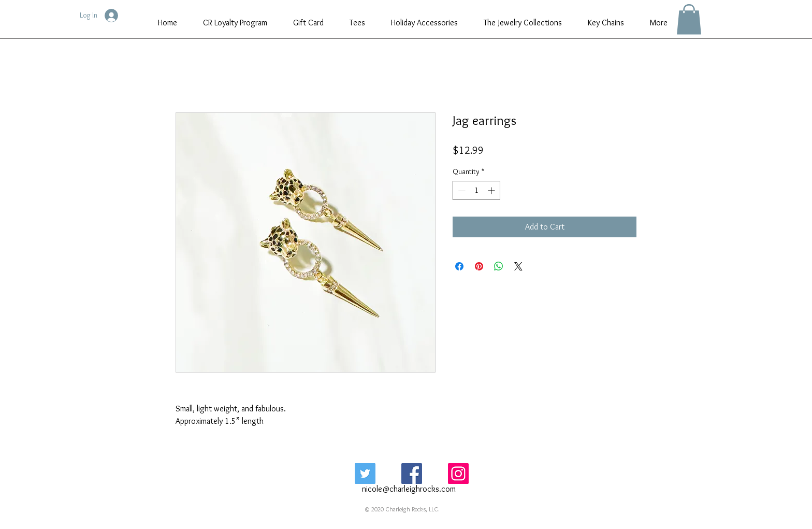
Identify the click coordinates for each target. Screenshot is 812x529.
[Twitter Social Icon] (365, 474)
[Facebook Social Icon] (412, 474)
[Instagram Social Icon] (458, 474)
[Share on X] (518, 266)
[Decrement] (461, 190)
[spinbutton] (476, 190)
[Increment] (492, 190)
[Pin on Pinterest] (479, 266)
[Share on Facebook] (459, 266)
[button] (689, 19)
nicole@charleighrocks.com (409, 489)
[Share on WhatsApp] (499, 266)
